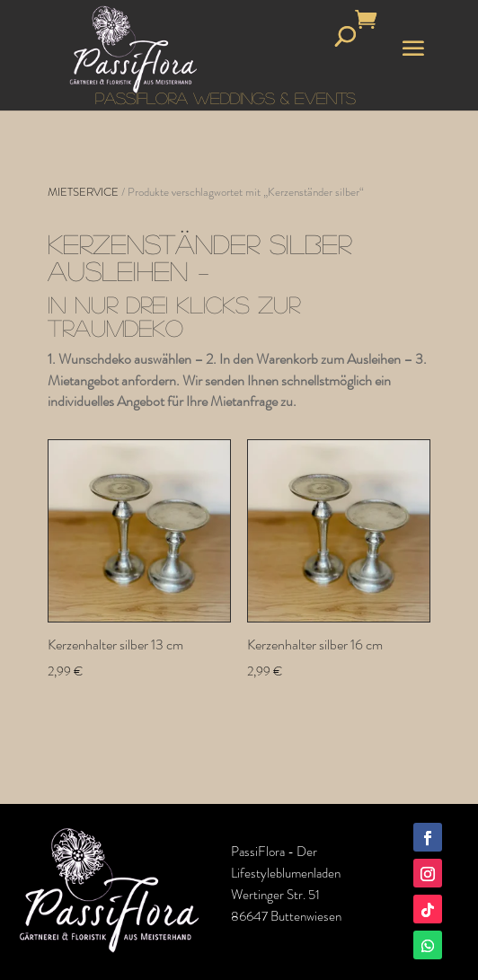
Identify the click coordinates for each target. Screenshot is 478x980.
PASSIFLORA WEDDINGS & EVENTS (226, 98)
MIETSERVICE (83, 192)
